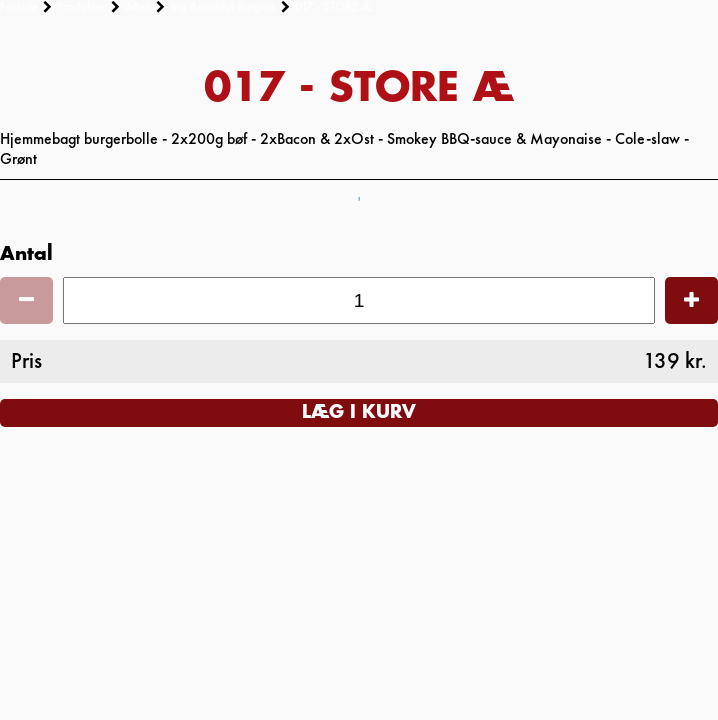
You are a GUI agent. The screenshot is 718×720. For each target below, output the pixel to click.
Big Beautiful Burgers (223, 7)
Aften (138, 7)
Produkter (81, 7)
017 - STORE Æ (334, 7)
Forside (19, 7)
